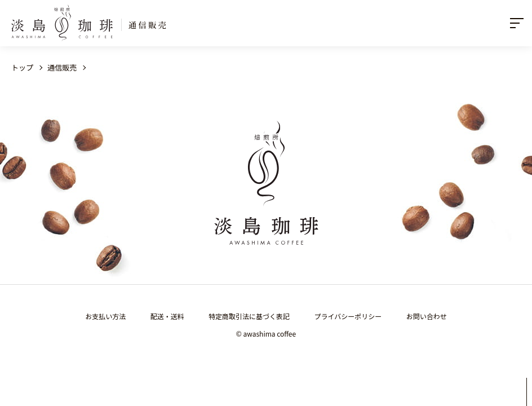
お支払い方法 (105, 316)
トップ (22, 67)
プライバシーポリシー (348, 316)
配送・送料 (167, 316)
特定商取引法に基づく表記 (249, 316)
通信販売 (62, 67)
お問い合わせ (427, 316)
